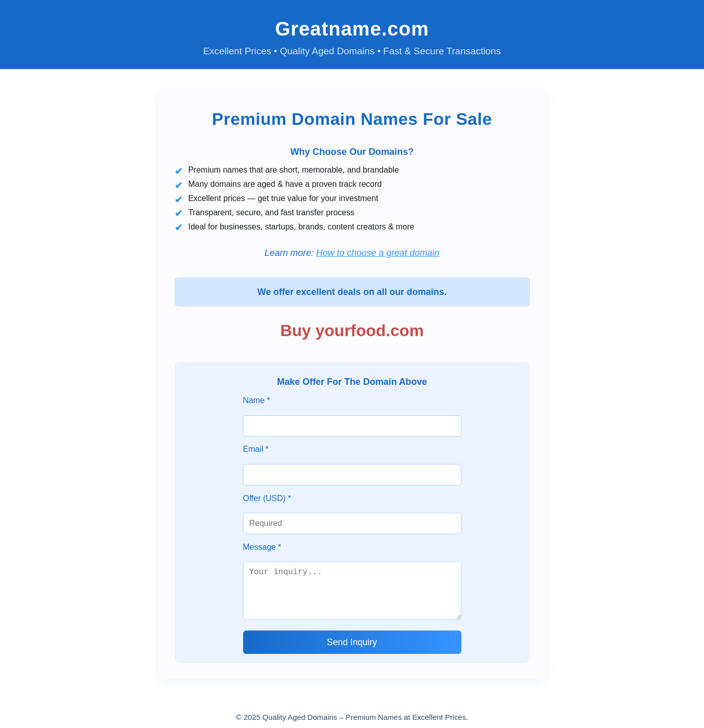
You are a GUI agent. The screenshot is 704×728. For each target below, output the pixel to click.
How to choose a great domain (378, 253)
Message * (262, 547)
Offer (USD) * (267, 498)
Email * (256, 449)
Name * (257, 400)
